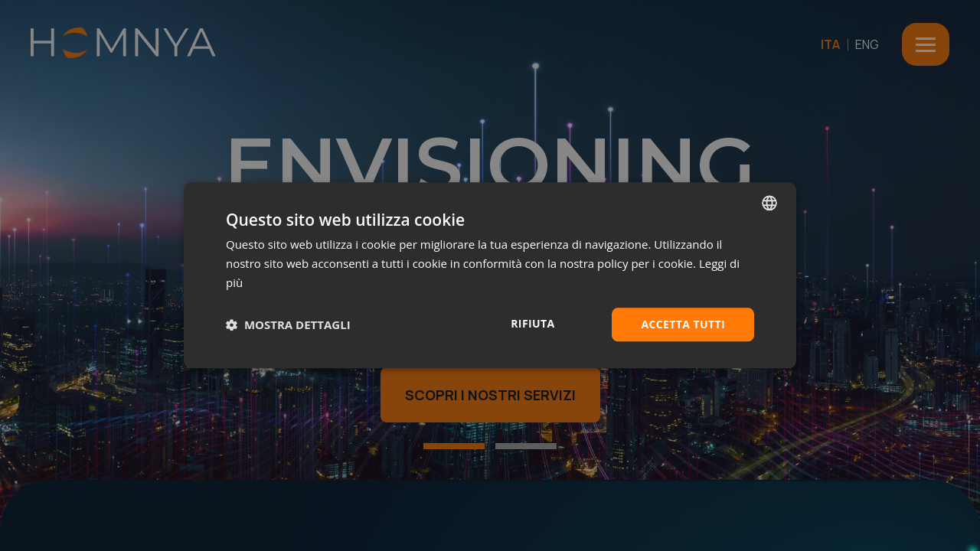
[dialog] (490, 275)
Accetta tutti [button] (683, 324)
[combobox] (769, 203)
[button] (288, 324)
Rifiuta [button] (532, 323)
